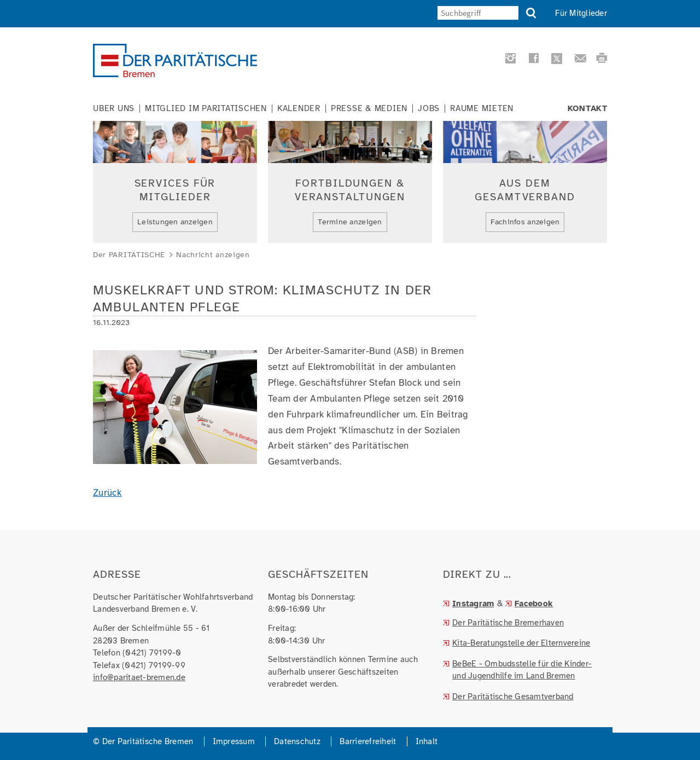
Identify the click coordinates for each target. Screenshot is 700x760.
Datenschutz (297, 741)
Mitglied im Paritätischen (206, 109)
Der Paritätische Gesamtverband (513, 697)
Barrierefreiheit (368, 741)
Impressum (234, 741)
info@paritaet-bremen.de (139, 677)
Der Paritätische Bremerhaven (508, 623)
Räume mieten (482, 109)
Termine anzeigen (350, 222)
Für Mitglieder (581, 13)
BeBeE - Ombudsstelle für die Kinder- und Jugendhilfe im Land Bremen (522, 670)
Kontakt (588, 109)
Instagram (473, 604)
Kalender (299, 109)
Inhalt (427, 741)
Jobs (429, 109)
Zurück (107, 493)
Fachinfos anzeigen (525, 222)
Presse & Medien (369, 109)
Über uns (114, 109)
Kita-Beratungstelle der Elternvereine (521, 643)
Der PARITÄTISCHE (129, 255)
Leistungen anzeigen (175, 222)
